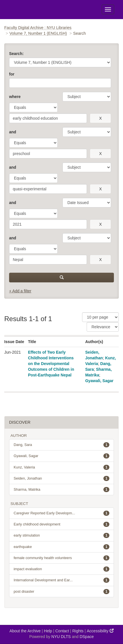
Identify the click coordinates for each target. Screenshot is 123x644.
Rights (78, 631)
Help (48, 631)
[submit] (61, 278)
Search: (16, 54)
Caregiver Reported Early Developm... (61, 513)
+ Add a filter (20, 291)
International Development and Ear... (61, 580)
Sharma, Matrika (61, 490)
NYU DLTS (61, 637)
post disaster (61, 592)
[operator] (33, 107)
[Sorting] (103, 327)
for (12, 74)
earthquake (61, 547)
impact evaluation (61, 569)
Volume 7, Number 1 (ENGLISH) (38, 33)
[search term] (48, 118)
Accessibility (100, 631)
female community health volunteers (61, 558)
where (15, 97)
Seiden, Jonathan (61, 478)
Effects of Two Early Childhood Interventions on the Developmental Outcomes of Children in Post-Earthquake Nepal (51, 364)
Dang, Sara (61, 445)
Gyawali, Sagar (99, 381)
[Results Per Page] (100, 317)
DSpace (87, 637)
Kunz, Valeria (61, 467)
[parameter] (87, 97)
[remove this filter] (100, 118)
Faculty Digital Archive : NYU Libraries (38, 28)
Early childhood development (61, 524)
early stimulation (61, 535)
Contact (62, 631)
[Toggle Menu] (108, 9)
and (13, 132)
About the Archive (25, 631)
